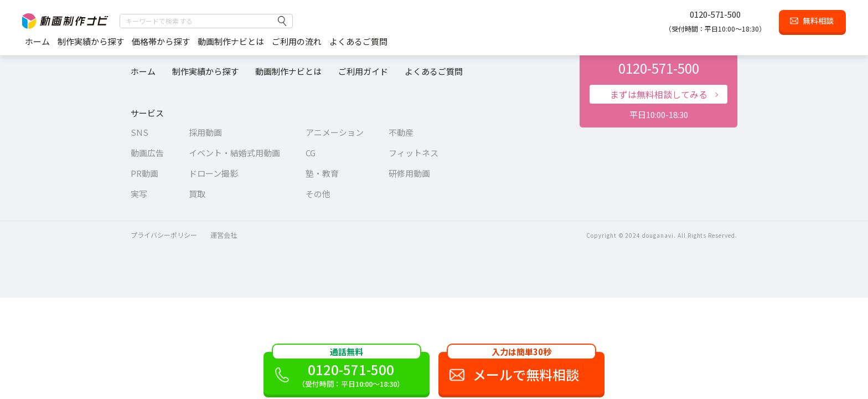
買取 (197, 194)
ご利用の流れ (297, 41)
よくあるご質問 (358, 41)
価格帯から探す (161, 41)
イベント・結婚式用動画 (234, 153)
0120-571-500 (715, 14)
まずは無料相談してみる (659, 94)
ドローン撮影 (213, 173)
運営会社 (224, 235)
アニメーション (335, 132)
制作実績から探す (91, 41)
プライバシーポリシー (164, 235)
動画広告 (147, 153)
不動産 (401, 132)
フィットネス (414, 153)
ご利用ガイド (363, 71)
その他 (318, 194)
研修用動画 (409, 173)
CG (311, 153)
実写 (139, 194)
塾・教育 (322, 173)
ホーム (37, 41)
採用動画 (205, 132)
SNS (139, 132)
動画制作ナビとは (231, 41)
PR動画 (144, 173)
